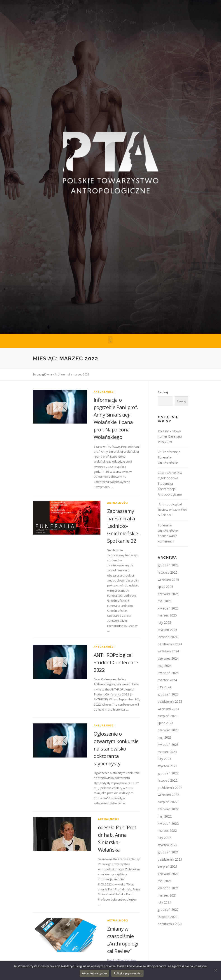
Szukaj (163, 392)
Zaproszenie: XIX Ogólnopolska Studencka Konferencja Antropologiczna (170, 483)
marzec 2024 (167, 680)
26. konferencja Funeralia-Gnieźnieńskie (169, 457)
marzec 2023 (167, 752)
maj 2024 (165, 666)
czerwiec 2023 (168, 730)
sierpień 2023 (168, 716)
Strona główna (42, 374)
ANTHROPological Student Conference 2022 (116, 662)
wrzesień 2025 (168, 580)
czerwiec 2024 (168, 658)
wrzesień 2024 (168, 651)
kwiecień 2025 (168, 608)
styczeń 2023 (167, 766)
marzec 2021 (167, 895)
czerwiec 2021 (168, 874)
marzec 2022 (167, 831)
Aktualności (104, 392)
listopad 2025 (168, 572)
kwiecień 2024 (168, 673)
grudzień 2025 (168, 565)
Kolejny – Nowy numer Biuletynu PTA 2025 (170, 437)
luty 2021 (164, 902)
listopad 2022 (168, 780)
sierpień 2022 (168, 802)
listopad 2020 (168, 917)
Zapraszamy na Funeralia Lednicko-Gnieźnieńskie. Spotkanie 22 (123, 526)
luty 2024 (164, 687)
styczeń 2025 (167, 630)
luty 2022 (164, 838)
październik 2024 (170, 644)
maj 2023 (165, 737)
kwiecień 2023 (168, 745)
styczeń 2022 (167, 845)
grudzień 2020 (168, 909)
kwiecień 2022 (168, 824)
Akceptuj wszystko (94, 973)
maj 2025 (165, 601)
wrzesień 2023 (168, 709)
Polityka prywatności (127, 973)
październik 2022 (170, 788)
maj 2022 (165, 816)
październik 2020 (170, 924)
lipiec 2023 (165, 723)
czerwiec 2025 (168, 594)
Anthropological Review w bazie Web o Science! (173, 510)
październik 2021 (170, 859)
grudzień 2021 (168, 852)
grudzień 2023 (168, 694)
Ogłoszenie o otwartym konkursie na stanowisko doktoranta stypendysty (116, 748)
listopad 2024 (168, 637)
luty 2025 (164, 622)
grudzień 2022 (168, 773)
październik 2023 (170, 701)
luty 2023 (164, 759)
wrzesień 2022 (168, 795)
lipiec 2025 (165, 587)
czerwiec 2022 (168, 809)
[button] (110, 340)
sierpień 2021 (168, 866)
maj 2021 (165, 881)
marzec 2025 (167, 615)
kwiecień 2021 (168, 888)
